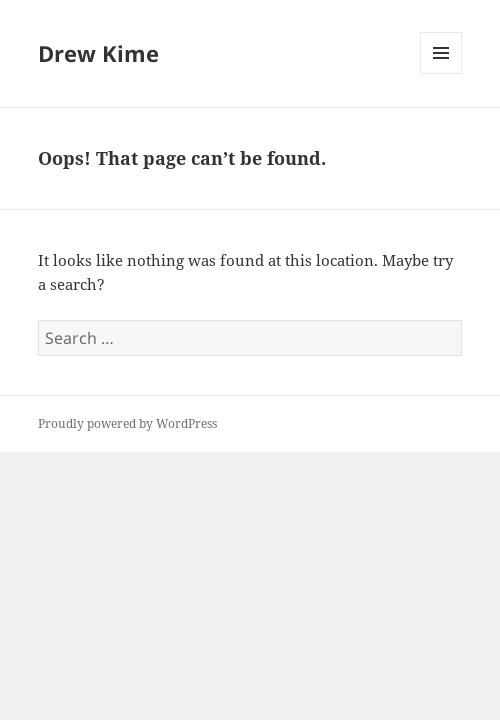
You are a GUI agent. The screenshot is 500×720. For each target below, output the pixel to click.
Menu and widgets (441, 73)
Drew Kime (98, 53)
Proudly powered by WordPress (127, 423)
